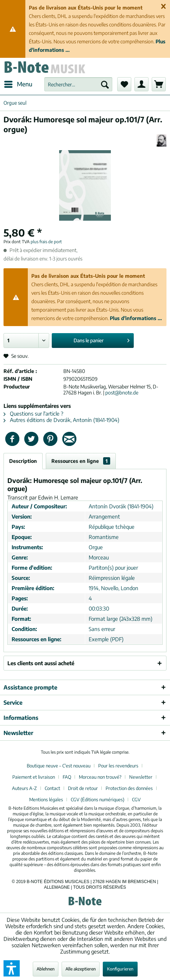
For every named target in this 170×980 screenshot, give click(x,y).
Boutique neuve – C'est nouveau (59, 766)
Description (23, 461)
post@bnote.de (122, 393)
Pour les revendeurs (118, 766)
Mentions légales (46, 800)
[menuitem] (18, 84)
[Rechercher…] (78, 84)
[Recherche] (105, 84)
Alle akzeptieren (81, 969)
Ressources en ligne (81, 461)
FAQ (67, 777)
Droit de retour (83, 788)
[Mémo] (124, 84)
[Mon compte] (141, 84)
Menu (18, 83)
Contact (52, 788)
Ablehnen (46, 969)
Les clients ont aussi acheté (41, 663)
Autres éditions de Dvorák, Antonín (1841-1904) (61, 420)
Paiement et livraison (34, 777)
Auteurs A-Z (24, 788)
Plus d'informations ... (136, 318)
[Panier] (159, 84)
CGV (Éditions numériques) (97, 800)
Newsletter (141, 777)
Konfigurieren (120, 969)
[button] (12, 968)
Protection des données (129, 788)
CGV (136, 800)
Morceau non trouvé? (100, 777)
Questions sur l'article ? (33, 414)
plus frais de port (46, 242)
